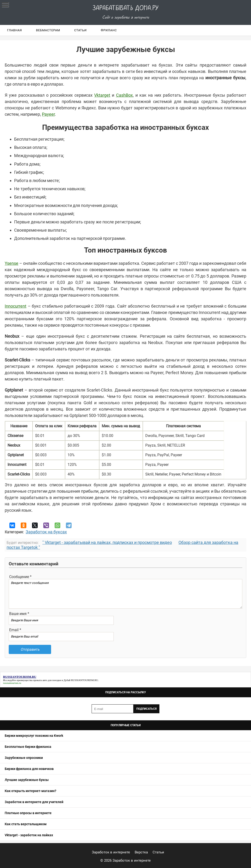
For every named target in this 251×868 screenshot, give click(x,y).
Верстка (141, 852)
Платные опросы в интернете (28, 813)
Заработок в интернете (111, 852)
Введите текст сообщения (125, 594)
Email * (15, 630)
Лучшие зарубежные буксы (27, 780)
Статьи (80, 30)
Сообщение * (20, 577)
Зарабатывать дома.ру (126, 8)
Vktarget (102, 95)
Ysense (12, 263)
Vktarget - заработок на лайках (29, 835)
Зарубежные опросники (24, 758)
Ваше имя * (19, 614)
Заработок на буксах (46, 532)
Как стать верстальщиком (26, 824)
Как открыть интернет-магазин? (30, 791)
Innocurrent (16, 306)
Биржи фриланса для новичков (29, 769)
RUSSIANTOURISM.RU (85, 680)
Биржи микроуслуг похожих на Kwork (34, 736)
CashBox (124, 95)
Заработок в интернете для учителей (34, 802)
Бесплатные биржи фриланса (28, 747)
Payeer (48, 114)
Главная (14, 30)
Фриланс (109, 30)
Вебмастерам (48, 30)
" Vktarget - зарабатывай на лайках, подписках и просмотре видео (107, 542)
